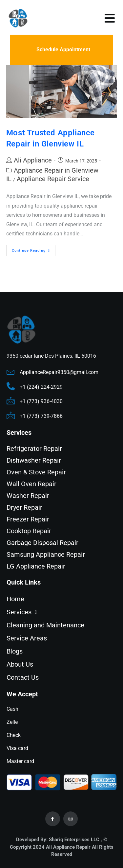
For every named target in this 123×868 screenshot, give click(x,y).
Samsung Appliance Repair (46, 554)
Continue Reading (34, 249)
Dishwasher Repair (34, 460)
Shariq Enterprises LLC (74, 840)
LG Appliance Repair (36, 566)
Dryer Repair (24, 507)
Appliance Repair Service (53, 179)
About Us (20, 664)
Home (15, 599)
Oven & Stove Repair (36, 472)
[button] (61, 612)
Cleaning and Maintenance (45, 625)
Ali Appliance (33, 160)
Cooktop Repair (29, 531)
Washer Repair (28, 496)
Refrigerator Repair (34, 449)
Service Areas (27, 638)
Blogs (15, 651)
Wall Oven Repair (31, 484)
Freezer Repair (28, 519)
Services (23, 612)
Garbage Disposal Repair (42, 543)
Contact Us (23, 677)
